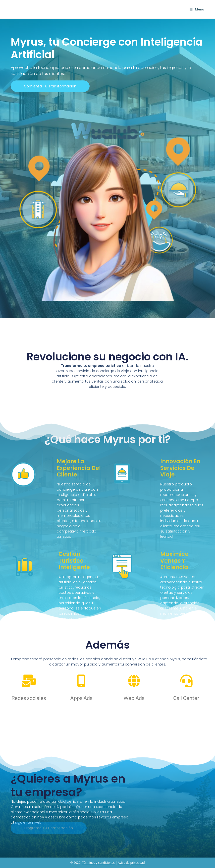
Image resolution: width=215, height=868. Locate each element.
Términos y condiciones (98, 863)
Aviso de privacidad (131, 863)
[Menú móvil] (197, 9)
